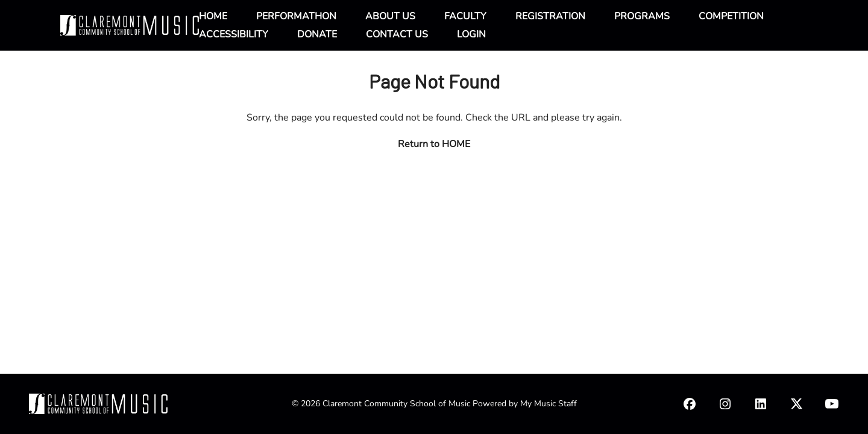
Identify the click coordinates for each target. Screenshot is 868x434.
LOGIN (471, 34)
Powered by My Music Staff (525, 404)
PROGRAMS (642, 16)
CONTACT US (397, 34)
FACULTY (465, 16)
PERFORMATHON (296, 16)
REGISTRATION (550, 16)
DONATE (317, 34)
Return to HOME (434, 144)
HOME (213, 16)
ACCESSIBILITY (234, 34)
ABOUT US (390, 16)
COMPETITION (731, 16)
